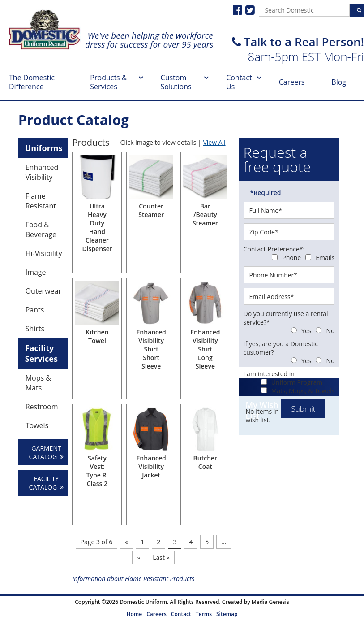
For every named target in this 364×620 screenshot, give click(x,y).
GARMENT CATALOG (47, 452)
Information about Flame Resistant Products (133, 579)
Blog (339, 82)
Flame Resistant (41, 201)
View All (214, 142)
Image (36, 272)
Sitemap (227, 614)
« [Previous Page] (126, 542)
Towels (37, 425)
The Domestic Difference (32, 82)
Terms (204, 614)
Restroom (42, 407)
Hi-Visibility (44, 253)
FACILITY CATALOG (47, 483)
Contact (181, 614)
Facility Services (41, 353)
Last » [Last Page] (161, 557)
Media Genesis (270, 602)
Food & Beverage (41, 230)
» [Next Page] (139, 557)
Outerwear (43, 291)
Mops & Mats (38, 383)
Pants (35, 310)
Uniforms (44, 148)
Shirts (35, 329)
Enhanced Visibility (42, 172)
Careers (292, 82)
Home (135, 614)
